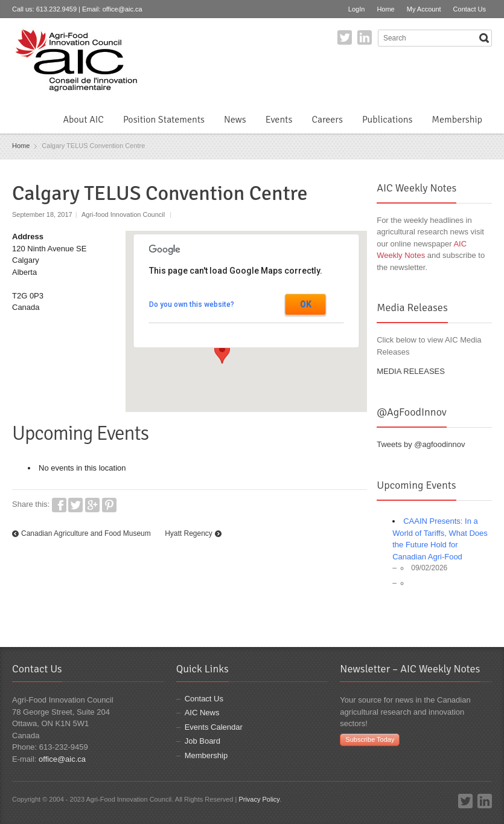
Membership (457, 120)
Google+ (92, 505)
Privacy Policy (259, 799)
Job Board (203, 741)
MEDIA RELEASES (411, 371)
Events (279, 120)
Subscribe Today (370, 739)
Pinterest (109, 505)
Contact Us (470, 9)
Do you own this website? (192, 304)
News (235, 120)
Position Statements (164, 120)
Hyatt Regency (189, 533)
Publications (387, 120)
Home (385, 9)
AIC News (202, 713)
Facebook (59, 505)
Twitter (345, 37)
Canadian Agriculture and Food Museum (86, 533)
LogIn (357, 9)
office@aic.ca (123, 9)
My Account (424, 9)
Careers (327, 120)
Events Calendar (214, 727)
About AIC (83, 120)
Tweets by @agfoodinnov (421, 444)
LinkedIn (365, 37)
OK (306, 304)
